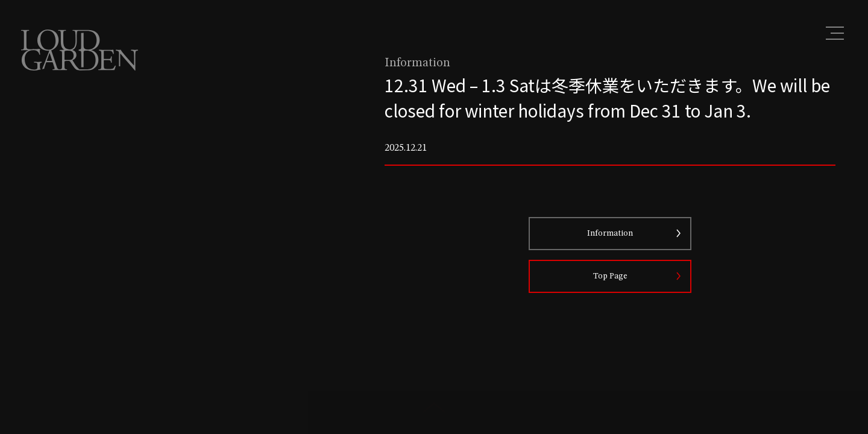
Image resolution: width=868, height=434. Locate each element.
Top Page (610, 276)
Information (610, 233)
